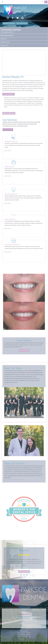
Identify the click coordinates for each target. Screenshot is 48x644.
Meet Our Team (9, 389)
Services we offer (8, 135)
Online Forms (5, 42)
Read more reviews (24, 576)
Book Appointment (7, 35)
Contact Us (4, 45)
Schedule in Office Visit (9, 23)
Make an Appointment (9, 118)
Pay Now (4, 39)
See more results (24, 356)
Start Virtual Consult (22, 23)
